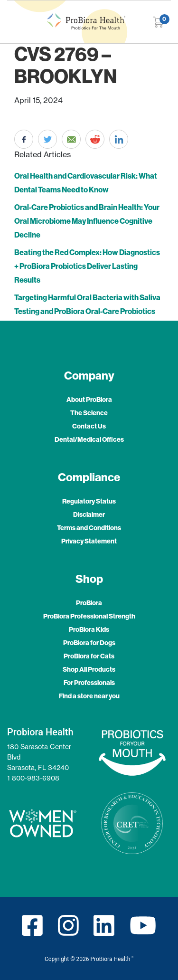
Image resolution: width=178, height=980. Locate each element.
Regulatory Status (89, 501)
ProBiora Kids (89, 629)
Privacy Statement (89, 541)
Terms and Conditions (89, 528)
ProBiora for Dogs (89, 643)
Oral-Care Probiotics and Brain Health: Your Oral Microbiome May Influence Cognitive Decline (87, 221)
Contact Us (89, 426)
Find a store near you (89, 696)
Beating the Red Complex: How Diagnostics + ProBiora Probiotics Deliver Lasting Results (87, 266)
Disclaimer (89, 514)
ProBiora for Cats (89, 656)
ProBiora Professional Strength (89, 616)
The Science (89, 413)
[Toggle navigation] (13, 22)
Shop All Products (89, 669)
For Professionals (89, 683)
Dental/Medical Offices (89, 439)
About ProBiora (89, 400)
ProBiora (89, 603)
